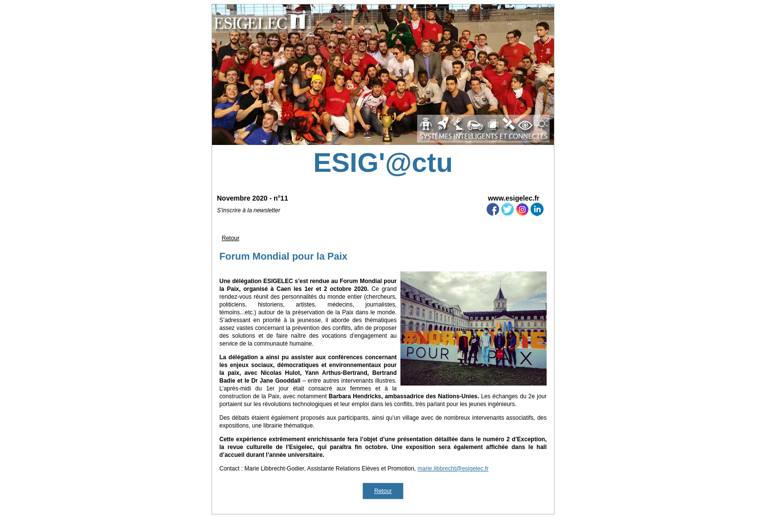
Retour (231, 238)
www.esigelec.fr (514, 198)
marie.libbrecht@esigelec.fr (453, 469)
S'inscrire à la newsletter (249, 210)
